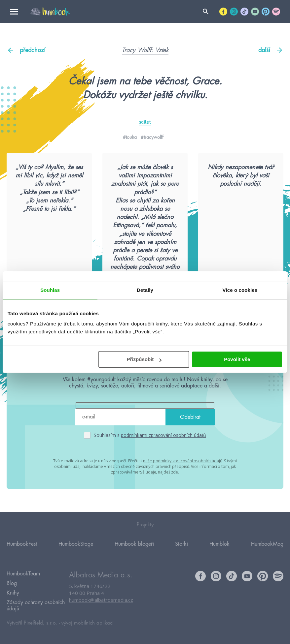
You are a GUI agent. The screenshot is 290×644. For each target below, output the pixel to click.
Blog (12, 583)
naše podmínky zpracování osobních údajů (182, 461)
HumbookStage (76, 544)
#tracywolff (152, 137)
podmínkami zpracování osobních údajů (163, 435)
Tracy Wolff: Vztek (145, 50)
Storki (181, 544)
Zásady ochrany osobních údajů (36, 606)
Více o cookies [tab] (240, 290)
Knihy (13, 593)
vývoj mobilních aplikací (88, 623)
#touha (130, 137)
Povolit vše (237, 359)
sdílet (145, 122)
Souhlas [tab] (50, 290)
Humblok (219, 544)
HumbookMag (267, 544)
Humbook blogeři (134, 544)
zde (175, 472)
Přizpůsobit (144, 359)
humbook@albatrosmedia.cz (101, 600)
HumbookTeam (23, 574)
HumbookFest (22, 544)
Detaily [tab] (145, 290)
